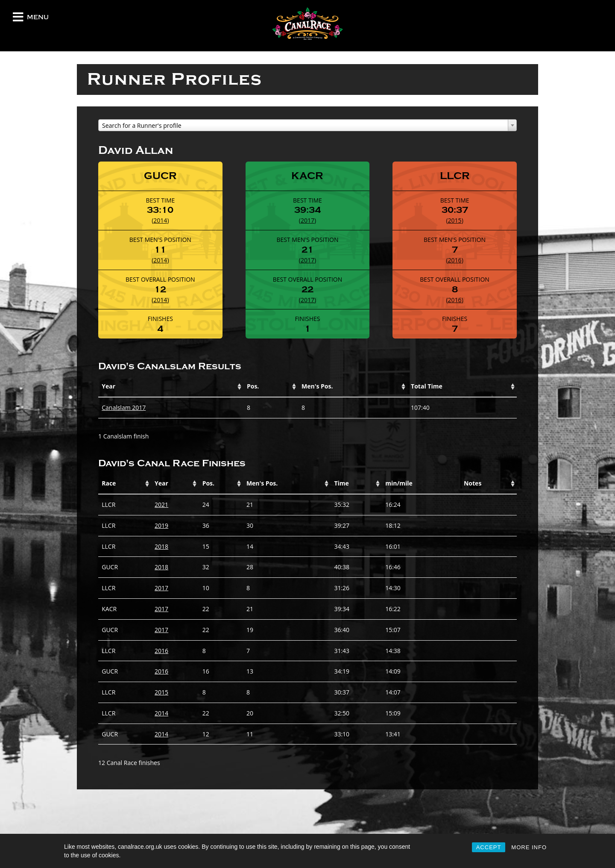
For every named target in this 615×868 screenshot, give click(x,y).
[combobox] (307, 125)
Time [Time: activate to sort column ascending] (341, 483)
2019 (161, 525)
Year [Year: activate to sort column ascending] (108, 386)
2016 (455, 260)
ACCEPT (489, 847)
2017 (307, 220)
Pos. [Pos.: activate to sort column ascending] (253, 386)
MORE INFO (529, 847)
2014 (160, 220)
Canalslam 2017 (124, 408)
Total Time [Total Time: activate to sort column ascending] (427, 386)
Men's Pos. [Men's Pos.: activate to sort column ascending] (317, 386)
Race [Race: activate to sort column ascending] (109, 483)
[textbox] (307, 126)
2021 (161, 505)
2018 (161, 546)
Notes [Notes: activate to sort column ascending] (473, 483)
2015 (455, 220)
